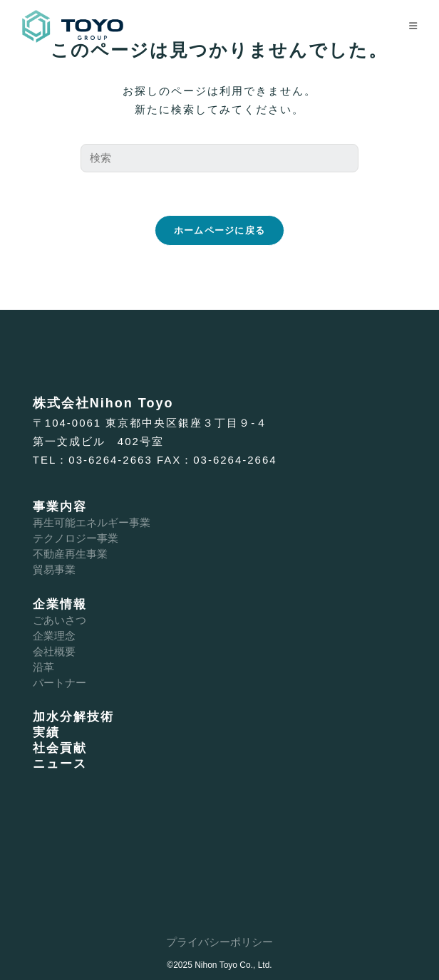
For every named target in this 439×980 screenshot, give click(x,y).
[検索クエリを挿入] (219, 158)
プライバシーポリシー (219, 942)
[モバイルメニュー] (413, 26)
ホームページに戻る (220, 230)
